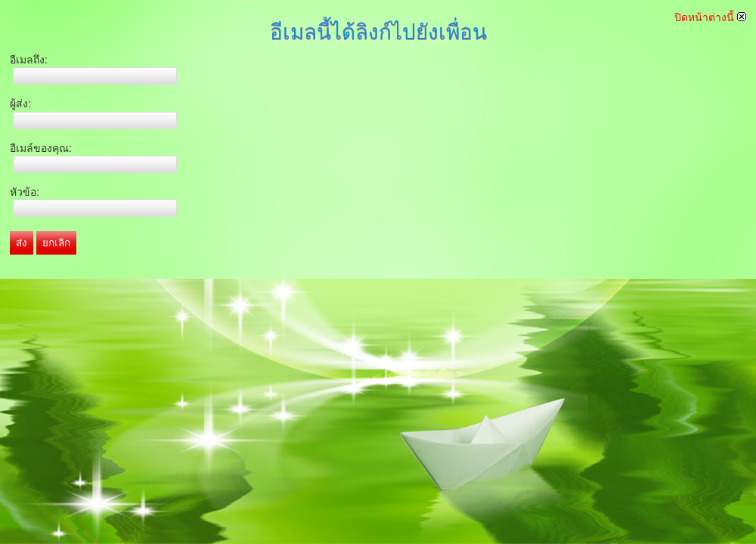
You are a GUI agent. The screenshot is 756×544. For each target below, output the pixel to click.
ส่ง (22, 243)
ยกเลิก (56, 243)
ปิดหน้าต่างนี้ (710, 17)
